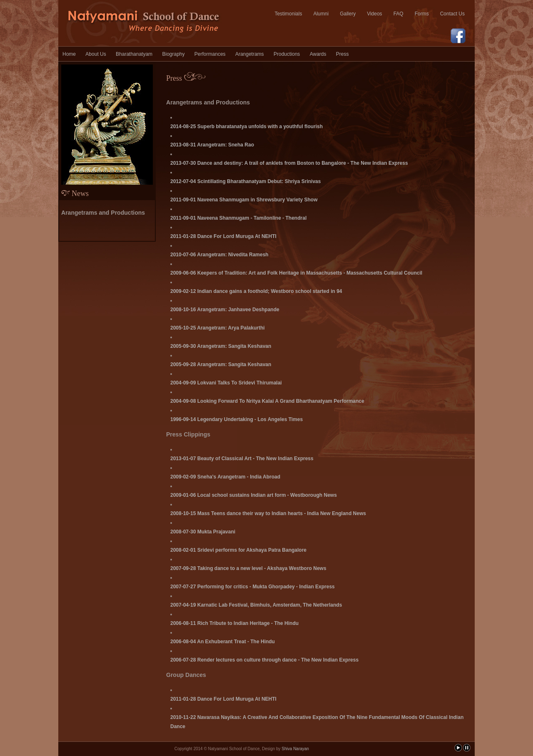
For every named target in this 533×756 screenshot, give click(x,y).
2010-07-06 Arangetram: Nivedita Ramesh (219, 255)
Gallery (348, 14)
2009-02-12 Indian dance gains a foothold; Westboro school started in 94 (256, 291)
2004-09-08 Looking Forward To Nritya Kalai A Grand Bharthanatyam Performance (267, 401)
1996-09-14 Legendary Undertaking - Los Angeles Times (237, 419)
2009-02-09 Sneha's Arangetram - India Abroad (225, 477)
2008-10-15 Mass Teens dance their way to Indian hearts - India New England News (268, 513)
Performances (210, 54)
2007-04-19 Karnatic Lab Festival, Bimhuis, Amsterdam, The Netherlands (256, 605)
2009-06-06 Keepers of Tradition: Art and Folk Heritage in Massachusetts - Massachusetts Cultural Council (296, 273)
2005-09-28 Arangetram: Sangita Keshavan (221, 364)
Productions (287, 54)
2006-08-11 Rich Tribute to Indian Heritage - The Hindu (234, 623)
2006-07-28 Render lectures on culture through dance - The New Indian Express (264, 660)
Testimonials (288, 14)
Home (69, 54)
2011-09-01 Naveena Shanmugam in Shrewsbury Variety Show (244, 200)
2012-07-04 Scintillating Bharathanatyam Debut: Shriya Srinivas (245, 181)
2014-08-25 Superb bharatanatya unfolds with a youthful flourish (247, 126)
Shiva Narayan (295, 749)
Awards (318, 54)
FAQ (399, 14)
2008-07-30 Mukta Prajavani (203, 532)
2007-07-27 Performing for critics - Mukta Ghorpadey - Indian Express (253, 587)
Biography (173, 54)
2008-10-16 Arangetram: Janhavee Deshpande (225, 310)
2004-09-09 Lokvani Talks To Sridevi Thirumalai (226, 383)
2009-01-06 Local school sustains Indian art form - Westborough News (254, 495)
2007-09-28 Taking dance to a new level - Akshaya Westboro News (248, 568)
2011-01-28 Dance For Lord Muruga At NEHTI (223, 236)
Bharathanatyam (134, 54)
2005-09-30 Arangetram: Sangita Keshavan (221, 346)
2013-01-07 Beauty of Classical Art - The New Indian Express (242, 459)
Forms (422, 14)
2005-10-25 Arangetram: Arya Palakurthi (218, 328)
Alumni (321, 14)
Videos (374, 14)
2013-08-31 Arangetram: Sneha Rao (212, 145)
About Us (96, 54)
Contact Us (452, 14)
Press (342, 54)
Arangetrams (250, 54)
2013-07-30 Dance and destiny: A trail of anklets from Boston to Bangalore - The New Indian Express (289, 163)
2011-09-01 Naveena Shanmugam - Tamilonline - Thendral (238, 218)
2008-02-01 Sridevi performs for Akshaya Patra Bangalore (238, 550)
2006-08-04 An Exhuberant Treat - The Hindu (223, 642)
